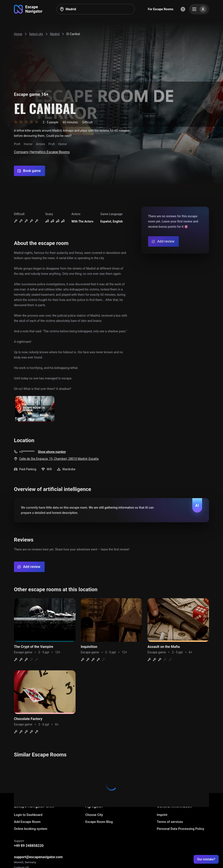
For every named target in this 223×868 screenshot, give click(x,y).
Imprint (162, 815)
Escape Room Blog (99, 822)
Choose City (94, 815)
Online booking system (31, 829)
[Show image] (35, 409)
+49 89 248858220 (29, 846)
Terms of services (170, 822)
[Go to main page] (28, 9)
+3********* (27, 452)
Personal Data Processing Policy (180, 829)
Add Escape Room (27, 822)
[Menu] (199, 9)
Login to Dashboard (28, 815)
